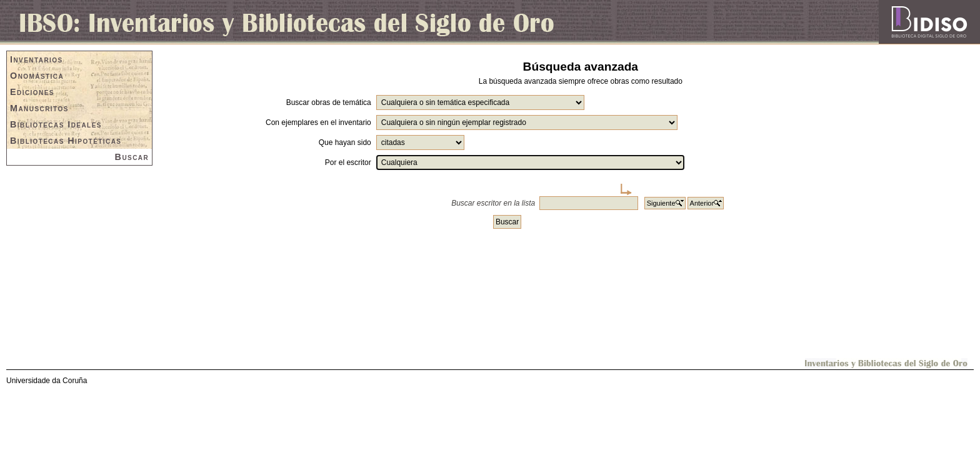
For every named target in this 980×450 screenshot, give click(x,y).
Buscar (132, 157)
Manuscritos (39, 108)
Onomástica (37, 76)
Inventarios (37, 59)
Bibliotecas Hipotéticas (66, 141)
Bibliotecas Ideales (56, 124)
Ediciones (32, 92)
